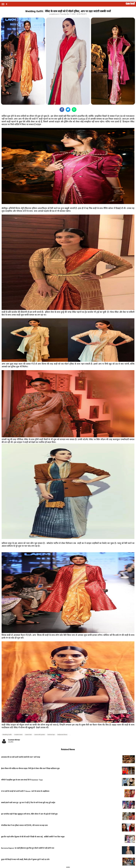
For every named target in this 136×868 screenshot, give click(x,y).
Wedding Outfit (7, 735)
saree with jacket (40, 735)
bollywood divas (62, 735)
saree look (28, 735)
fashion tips (51, 735)
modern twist (18, 735)
